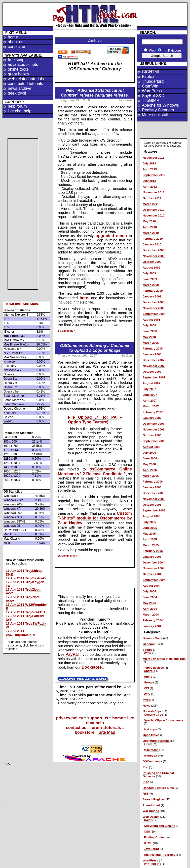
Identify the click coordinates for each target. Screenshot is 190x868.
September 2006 (154, 441)
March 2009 (151, 285)
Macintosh (151, 750)
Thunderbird (153, 81)
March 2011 (151, 204)
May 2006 (149, 464)
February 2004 (153, 620)
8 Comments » (67, 331)
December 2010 (154, 210)
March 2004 (151, 614)
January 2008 (152, 354)
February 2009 (153, 291)
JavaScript (151, 849)
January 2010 (152, 244)
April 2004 (150, 609)
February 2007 (153, 412)
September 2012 (154, 175)
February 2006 (153, 481)
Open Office (151, 735)
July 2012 (149, 181)
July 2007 (149, 389)
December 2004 (154, 562)
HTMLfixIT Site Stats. (22, 304)
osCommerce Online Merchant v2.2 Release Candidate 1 (95, 471)
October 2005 (152, 505)
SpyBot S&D (153, 96)
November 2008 (154, 308)
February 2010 (153, 238)
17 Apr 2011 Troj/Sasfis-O (26, 578)
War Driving (151, 811)
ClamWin (150, 86)
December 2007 (154, 360)
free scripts (18, 60)
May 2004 (149, 603)
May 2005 (149, 533)
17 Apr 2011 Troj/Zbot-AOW (23, 599)
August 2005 (151, 516)
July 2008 (149, 325)
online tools (18, 69)
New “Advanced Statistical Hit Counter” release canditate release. (95, 93)
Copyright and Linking (160, 826)
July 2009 (149, 273)
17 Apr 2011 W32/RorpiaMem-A (21, 633)
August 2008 (151, 319)
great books (18, 74)
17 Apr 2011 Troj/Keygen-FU (26, 584)
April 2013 (150, 169)
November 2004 (154, 568)
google (147, 650)
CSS (147, 831)
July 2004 (149, 591)
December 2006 (154, 424)
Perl (145, 767)
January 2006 (152, 487)
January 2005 (152, 557)
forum (96, 727)
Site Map (107, 732)
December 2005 (154, 493)
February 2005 (153, 551)
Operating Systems (156, 741)
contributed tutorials (25, 84)
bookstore (85, 732)
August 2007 (151, 383)
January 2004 (152, 626)
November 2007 (154, 366)
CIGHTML (151, 72)
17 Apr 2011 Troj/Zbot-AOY (23, 591)
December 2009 (154, 250)
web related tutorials (26, 79)
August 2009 (151, 267)
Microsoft (151, 755)
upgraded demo (111, 236)
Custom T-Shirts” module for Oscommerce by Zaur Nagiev (95, 518)
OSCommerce (153, 761)
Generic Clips (154, 714)
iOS (146, 688)
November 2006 (154, 429)
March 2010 (151, 233)
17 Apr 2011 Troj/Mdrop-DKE (25, 573)
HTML (148, 843)
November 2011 (154, 192)
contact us (17, 47)
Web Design (151, 817)
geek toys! (17, 93)
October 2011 (152, 198)
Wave (148, 653)
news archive (20, 88)
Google (149, 682)
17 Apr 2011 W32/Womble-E (26, 606)
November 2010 (154, 215)
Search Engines (154, 799)
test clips (150, 729)
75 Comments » (67, 556)
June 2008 (150, 331)
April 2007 (150, 400)
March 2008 (151, 343)
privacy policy (70, 718)
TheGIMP (150, 100)
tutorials (113, 727)
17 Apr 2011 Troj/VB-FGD (25, 612)
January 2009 (152, 296)
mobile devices (153, 667)
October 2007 (152, 372)
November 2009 (154, 256)
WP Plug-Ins (153, 864)
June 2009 (150, 279)
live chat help (20, 111)
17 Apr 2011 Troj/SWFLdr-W (26, 625)
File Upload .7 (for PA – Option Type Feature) (95, 420)
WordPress (152, 91)
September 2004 (154, 580)
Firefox (148, 77)
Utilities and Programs (160, 855)
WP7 (147, 694)
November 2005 (154, 499)
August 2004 (151, 585)
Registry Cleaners (158, 110)
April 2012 (150, 186)
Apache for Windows (160, 105)
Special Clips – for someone (164, 720)
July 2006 (149, 452)
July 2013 (149, 163)
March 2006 (151, 476)
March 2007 (151, 406)
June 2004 (150, 597)
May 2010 (149, 221)
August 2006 (151, 447)
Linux (148, 744)
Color (148, 820)
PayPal (72, 654)
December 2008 (154, 302)
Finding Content (155, 837)
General (148, 644)
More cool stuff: (156, 115)
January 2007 (152, 418)
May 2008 (149, 337)
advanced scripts (23, 64)
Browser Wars (153, 638)
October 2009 (152, 262)
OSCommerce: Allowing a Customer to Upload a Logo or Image (95, 348)
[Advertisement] (23, 214)
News (147, 705)
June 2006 (150, 458)
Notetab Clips (152, 711)
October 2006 (152, 435)
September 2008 (154, 314)
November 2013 (154, 158)
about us (15, 42)
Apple (148, 677)
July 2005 (149, 522)
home (13, 37)
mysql (147, 700)
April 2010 (150, 227)
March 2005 (151, 545)
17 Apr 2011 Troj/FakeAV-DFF (25, 618)
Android (150, 671)
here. (84, 298)
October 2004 (152, 574)
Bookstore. (92, 667)
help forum (17, 106)
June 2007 (150, 395)
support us (98, 718)
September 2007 (154, 377)
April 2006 (150, 470)
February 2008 (153, 348)
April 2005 (150, 539)
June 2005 (150, 528)
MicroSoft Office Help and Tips (164, 659)
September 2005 (154, 510)
